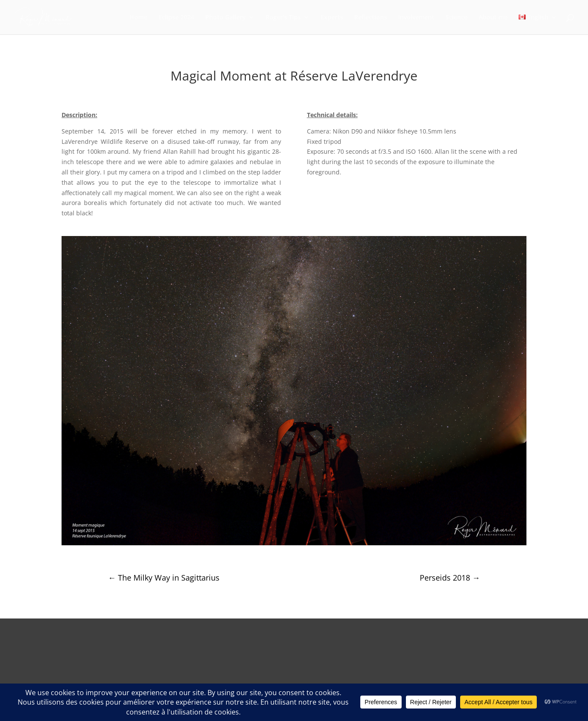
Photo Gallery (226, 18)
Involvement (416, 18)
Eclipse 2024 (176, 18)
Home (138, 18)
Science (456, 18)
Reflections (371, 18)
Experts (332, 18)
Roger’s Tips (283, 18)
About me (493, 18)
